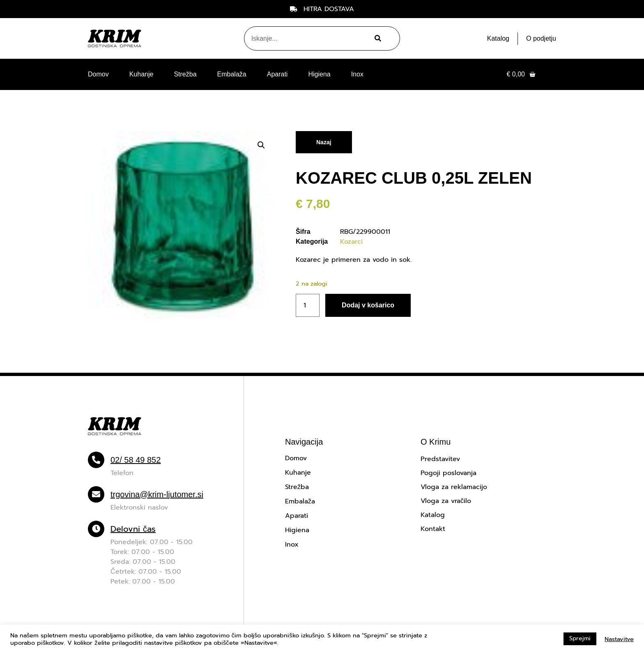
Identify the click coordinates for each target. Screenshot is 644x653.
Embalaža (232, 74)
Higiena (319, 74)
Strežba (185, 74)
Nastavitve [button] (619, 639)
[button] (261, 145)
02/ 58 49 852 (136, 460)
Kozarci (351, 242)
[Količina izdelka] (308, 305)
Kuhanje (141, 74)
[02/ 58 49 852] (96, 460)
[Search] (377, 38)
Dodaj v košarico (368, 305)
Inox (357, 74)
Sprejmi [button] (580, 638)
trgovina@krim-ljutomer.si (157, 494)
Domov (98, 74)
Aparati (277, 74)
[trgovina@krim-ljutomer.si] (96, 494)
